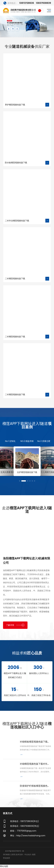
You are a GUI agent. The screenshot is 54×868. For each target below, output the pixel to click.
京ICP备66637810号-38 (15, 851)
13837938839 (43, 3)
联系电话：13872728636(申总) (25, 821)
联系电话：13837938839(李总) (25, 826)
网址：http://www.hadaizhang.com (28, 836)
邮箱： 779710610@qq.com (23, 831)
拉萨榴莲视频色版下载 (29, 472)
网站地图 (4, 866)
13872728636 (19, 3)
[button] (20, 481)
